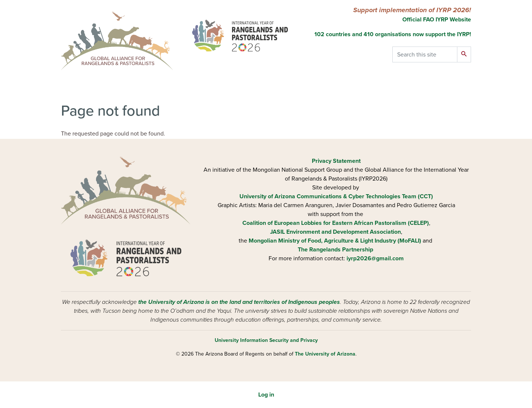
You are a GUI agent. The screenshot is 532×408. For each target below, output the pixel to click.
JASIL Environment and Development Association (335, 232)
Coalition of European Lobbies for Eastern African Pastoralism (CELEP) (336, 223)
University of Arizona (267, 196)
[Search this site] (425, 54)
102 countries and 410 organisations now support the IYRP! (393, 34)
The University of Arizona (325, 354)
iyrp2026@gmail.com (375, 258)
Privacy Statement (336, 161)
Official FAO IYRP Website (436, 20)
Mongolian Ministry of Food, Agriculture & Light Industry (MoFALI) (335, 241)
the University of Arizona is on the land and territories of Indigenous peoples (239, 302)
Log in (266, 395)
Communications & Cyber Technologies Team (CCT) (365, 196)
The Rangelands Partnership (335, 250)
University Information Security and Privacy (266, 340)
